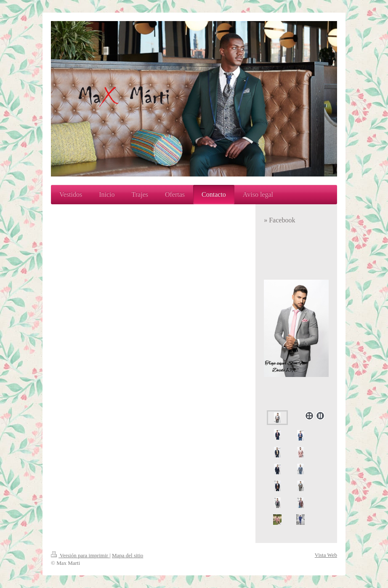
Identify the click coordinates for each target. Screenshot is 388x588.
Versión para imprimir (80, 555)
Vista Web (326, 555)
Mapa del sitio (128, 555)
